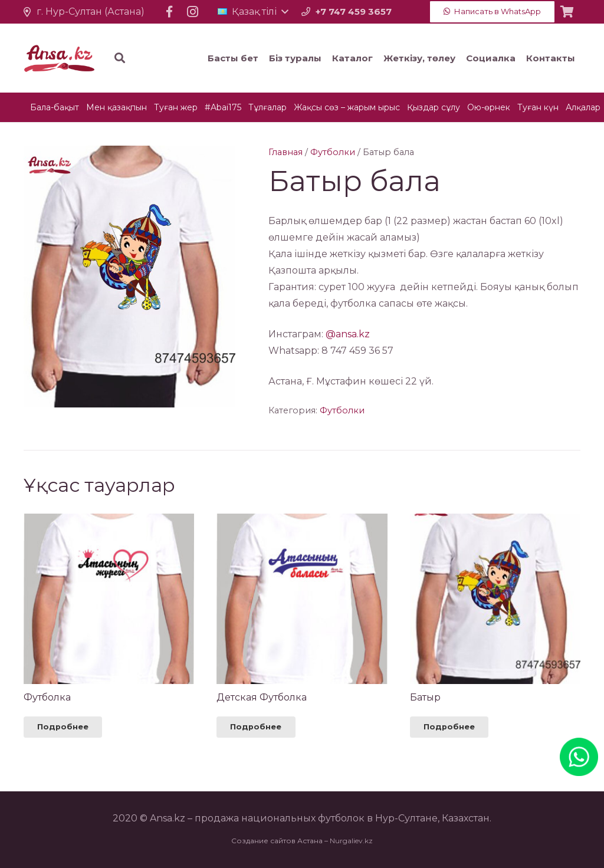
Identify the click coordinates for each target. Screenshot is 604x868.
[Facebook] (169, 12)
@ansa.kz (348, 334)
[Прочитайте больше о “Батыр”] (449, 727)
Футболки (333, 152)
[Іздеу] (191, 58)
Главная (285, 152)
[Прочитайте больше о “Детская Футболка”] (256, 727)
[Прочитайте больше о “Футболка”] (63, 727)
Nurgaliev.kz (351, 841)
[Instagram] (193, 12)
